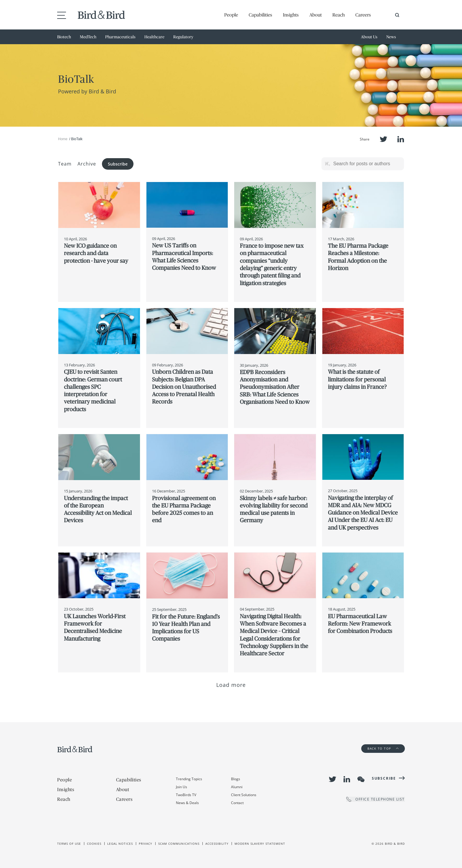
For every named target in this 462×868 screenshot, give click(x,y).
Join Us (181, 787)
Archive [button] (87, 164)
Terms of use (69, 844)
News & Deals (187, 803)
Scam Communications (179, 844)
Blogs (236, 779)
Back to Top (383, 748)
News (391, 37)
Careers (363, 15)
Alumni (237, 787)
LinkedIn (401, 139)
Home (63, 139)
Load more (231, 685)
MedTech (88, 37)
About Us (369, 37)
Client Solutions (244, 795)
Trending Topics (189, 779)
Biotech (64, 37)
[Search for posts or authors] (367, 164)
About (316, 15)
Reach (339, 15)
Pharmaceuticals (120, 37)
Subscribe (118, 164)
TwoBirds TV (186, 795)
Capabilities (260, 15)
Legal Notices (120, 844)
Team (65, 164)
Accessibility (217, 844)
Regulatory (183, 37)
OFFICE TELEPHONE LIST (376, 799)
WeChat (361, 779)
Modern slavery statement (260, 844)
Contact (237, 803)
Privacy (146, 844)
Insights (291, 15)
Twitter (383, 139)
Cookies (94, 844)
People (231, 15)
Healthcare (154, 37)
